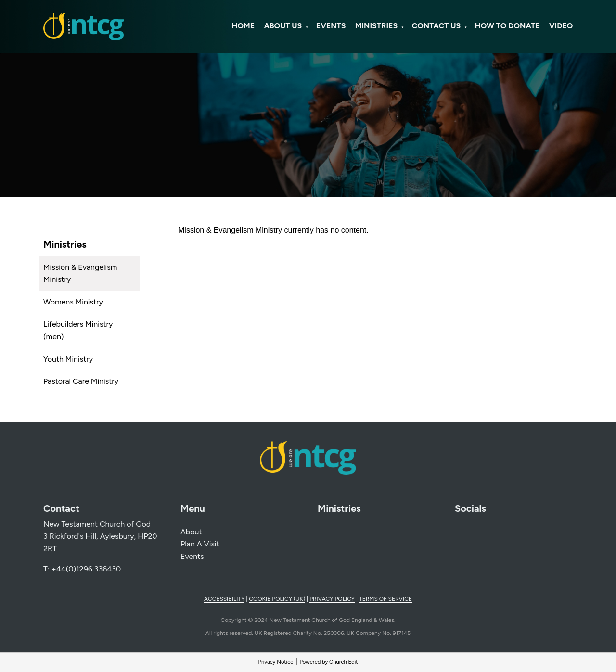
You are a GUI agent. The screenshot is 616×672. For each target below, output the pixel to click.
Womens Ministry (73, 302)
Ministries (376, 26)
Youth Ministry (68, 359)
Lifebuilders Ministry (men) (78, 330)
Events (331, 26)
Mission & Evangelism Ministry (80, 273)
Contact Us (436, 26)
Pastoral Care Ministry (81, 381)
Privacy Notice (276, 662)
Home (244, 26)
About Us (283, 26)
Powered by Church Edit (328, 662)
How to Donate (507, 26)
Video (561, 26)
